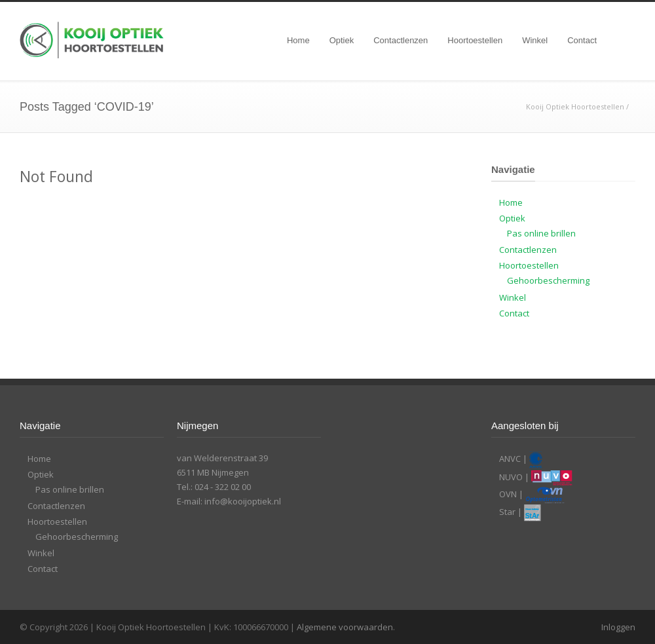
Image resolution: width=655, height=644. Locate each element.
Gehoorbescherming (548, 280)
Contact (582, 40)
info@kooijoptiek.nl (243, 501)
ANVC (510, 459)
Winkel (535, 40)
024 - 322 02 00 (223, 487)
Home (298, 40)
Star (507, 512)
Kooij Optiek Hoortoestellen (575, 106)
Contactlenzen (401, 40)
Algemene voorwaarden (345, 627)
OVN (508, 494)
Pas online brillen (541, 233)
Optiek (342, 40)
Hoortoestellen (475, 40)
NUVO (511, 477)
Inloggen (618, 627)
